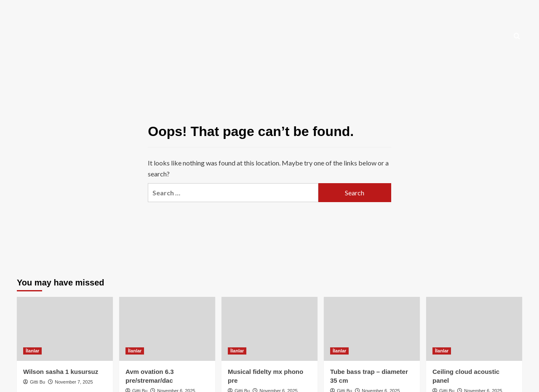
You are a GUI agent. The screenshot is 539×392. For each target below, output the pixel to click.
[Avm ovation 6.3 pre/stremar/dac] (167, 329)
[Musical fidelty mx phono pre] (269, 329)
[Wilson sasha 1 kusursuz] (65, 329)
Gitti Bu (37, 382)
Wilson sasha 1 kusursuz (61, 372)
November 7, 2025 (74, 382)
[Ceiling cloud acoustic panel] (474, 329)
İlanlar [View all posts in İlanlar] (32, 351)
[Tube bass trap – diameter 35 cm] (372, 329)
